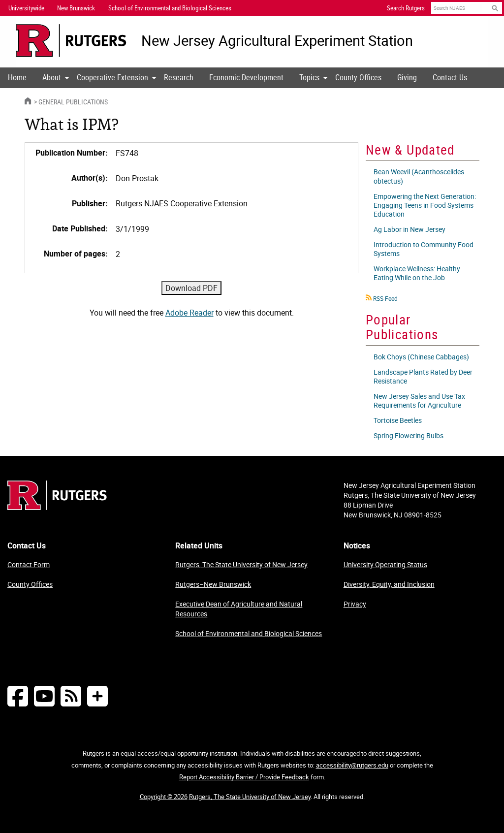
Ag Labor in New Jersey (409, 229)
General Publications (73, 102)
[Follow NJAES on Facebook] (18, 696)
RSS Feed (385, 298)
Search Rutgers (406, 8)
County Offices (358, 77)
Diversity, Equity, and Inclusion (389, 584)
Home (17, 77)
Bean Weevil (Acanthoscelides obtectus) (419, 176)
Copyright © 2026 (164, 797)
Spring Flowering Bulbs (409, 435)
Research (179, 77)
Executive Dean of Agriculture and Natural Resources (239, 609)
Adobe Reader (189, 313)
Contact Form (29, 564)
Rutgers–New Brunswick (213, 584)
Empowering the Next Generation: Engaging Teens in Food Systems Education (425, 205)
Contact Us (450, 77)
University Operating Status (385, 564)
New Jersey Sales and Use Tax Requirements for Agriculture (419, 400)
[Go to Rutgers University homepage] (71, 41)
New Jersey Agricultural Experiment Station (277, 41)
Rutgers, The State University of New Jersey (241, 564)
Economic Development (246, 77)
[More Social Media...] (97, 696)
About (52, 77)
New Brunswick (76, 8)
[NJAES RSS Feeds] (71, 696)
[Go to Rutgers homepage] (57, 507)
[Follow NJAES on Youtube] (44, 696)
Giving (407, 77)
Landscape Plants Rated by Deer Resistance (423, 376)
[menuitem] (17, 78)
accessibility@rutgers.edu (352, 765)
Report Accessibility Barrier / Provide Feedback (244, 777)
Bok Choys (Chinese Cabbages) (421, 357)
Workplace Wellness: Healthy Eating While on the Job (417, 273)
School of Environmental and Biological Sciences (249, 633)
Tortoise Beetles (398, 420)
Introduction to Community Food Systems (424, 249)
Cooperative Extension (112, 77)
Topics (309, 77)
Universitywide (26, 8)
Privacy (355, 604)
